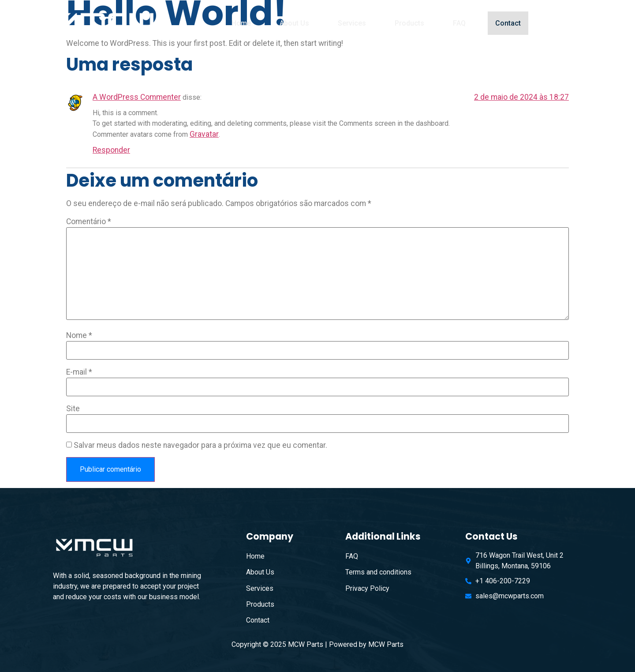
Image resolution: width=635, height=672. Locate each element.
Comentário (89, 222)
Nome (79, 336)
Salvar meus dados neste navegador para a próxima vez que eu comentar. (200, 446)
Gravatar (204, 134)
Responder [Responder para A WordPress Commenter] (111, 150)
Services (352, 23)
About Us (294, 23)
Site (73, 409)
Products (409, 23)
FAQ (459, 23)
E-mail (79, 372)
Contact (511, 23)
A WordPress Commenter (137, 97)
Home (241, 23)
